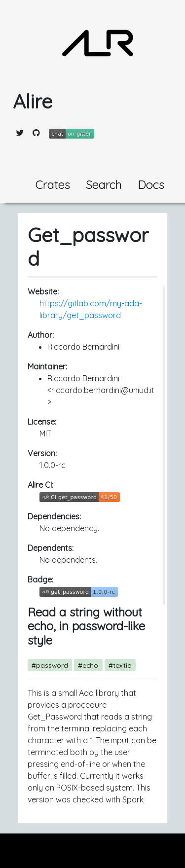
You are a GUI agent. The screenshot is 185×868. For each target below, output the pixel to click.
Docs (151, 184)
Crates (53, 184)
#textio (120, 665)
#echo (88, 665)
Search (104, 184)
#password (50, 665)
